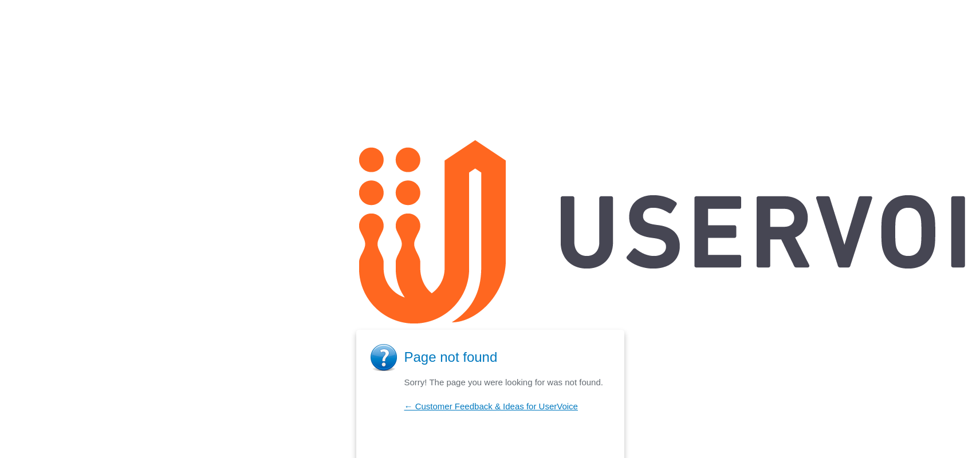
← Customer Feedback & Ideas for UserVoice (491, 406)
